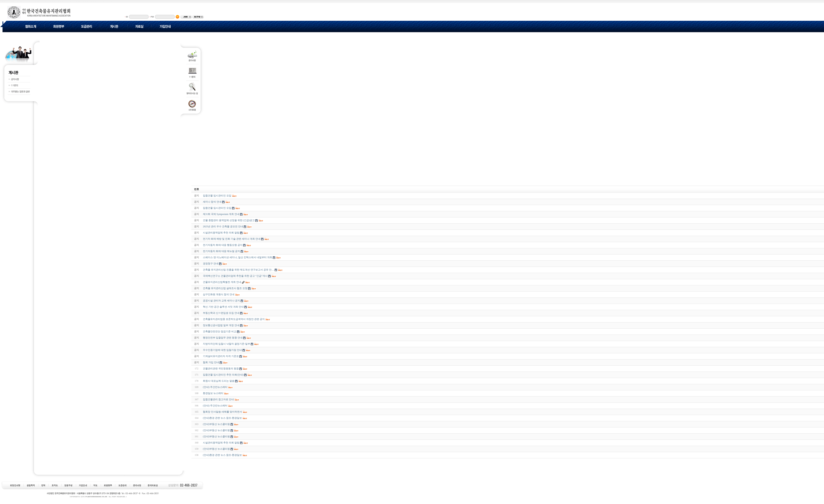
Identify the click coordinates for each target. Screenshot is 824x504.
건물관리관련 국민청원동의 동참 (221, 369)
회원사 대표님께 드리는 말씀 (219, 381)
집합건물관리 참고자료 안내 (218, 399)
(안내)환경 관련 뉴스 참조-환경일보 (222, 418)
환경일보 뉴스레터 (213, 393)
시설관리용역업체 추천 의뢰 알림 (221, 443)
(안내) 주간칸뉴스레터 (215, 387)
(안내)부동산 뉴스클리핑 (216, 424)
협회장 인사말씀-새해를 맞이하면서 (222, 412)
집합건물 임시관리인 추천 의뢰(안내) (223, 375)
